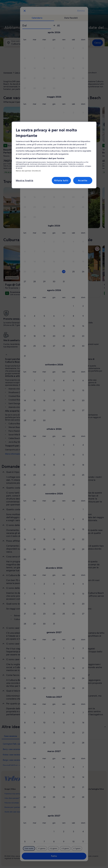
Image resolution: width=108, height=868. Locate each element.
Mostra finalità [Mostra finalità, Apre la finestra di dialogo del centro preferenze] (25, 180)
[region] (54, 155)
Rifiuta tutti (61, 180)
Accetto (83, 180)
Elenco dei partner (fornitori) (28, 171)
